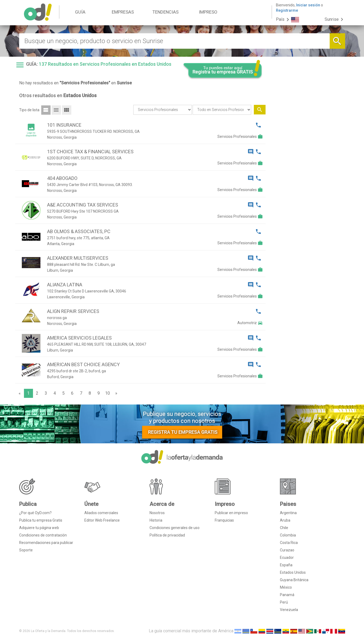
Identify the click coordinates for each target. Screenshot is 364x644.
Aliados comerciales (101, 513)
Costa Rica (289, 543)
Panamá (287, 595)
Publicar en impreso (231, 513)
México (286, 587)
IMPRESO (208, 12)
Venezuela (289, 610)
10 (107, 393)
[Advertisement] (307, 167)
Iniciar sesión (308, 5)
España (286, 565)
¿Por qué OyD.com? (35, 513)
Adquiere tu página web (39, 528)
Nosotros (157, 513)
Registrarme (287, 10)
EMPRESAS (123, 12)
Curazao (287, 550)
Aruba (285, 520)
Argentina (288, 513)
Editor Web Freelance (102, 520)
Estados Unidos (293, 572)
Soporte (26, 550)
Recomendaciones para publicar (46, 543)
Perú (284, 602)
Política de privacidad (167, 535)
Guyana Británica (294, 580)
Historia (156, 520)
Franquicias (224, 520)
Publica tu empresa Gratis (41, 520)
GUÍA (80, 12)
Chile (284, 528)
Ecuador (287, 558)
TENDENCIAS (166, 12)
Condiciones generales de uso (175, 528)
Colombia (288, 535)
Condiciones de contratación (43, 535)
